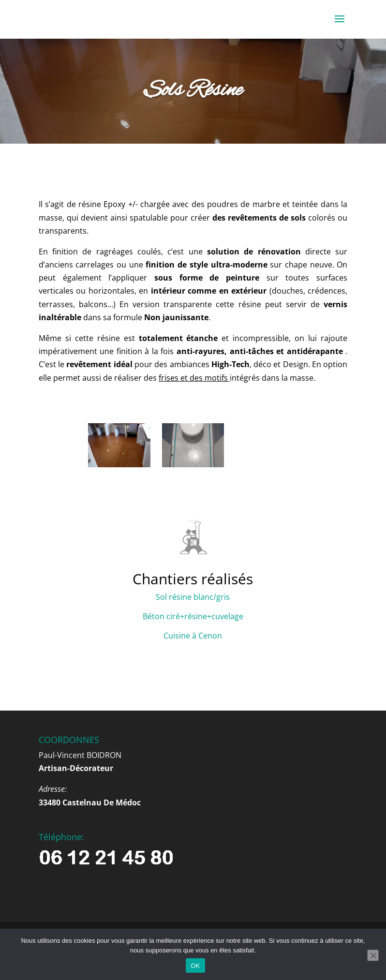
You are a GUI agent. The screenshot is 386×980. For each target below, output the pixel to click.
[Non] (373, 955)
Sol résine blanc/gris (193, 597)
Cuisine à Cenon (193, 636)
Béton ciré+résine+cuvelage (193, 616)
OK (195, 966)
